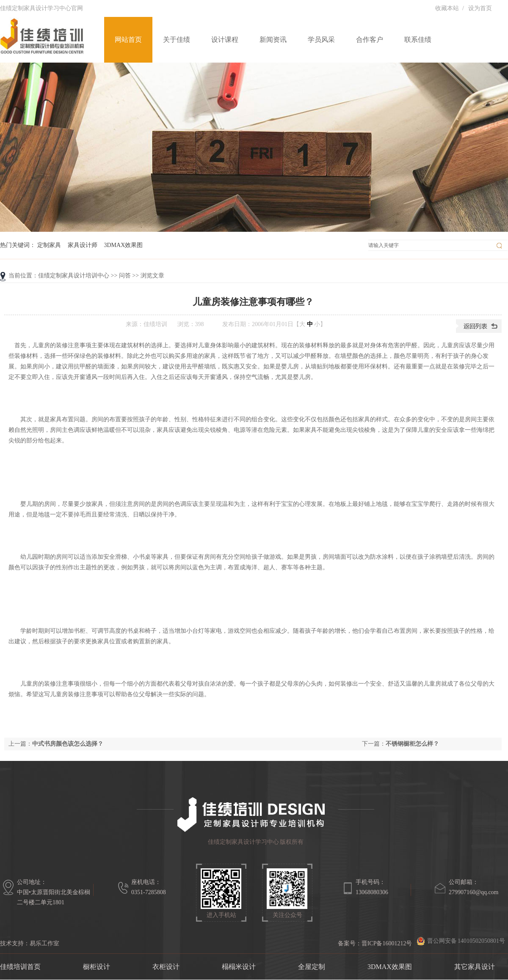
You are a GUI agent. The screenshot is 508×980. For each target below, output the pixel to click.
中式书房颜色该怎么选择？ (68, 744)
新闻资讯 (273, 40)
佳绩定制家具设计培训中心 (74, 276)
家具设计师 (83, 245)
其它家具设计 (475, 967)
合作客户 (370, 40)
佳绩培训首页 (20, 967)
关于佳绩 (177, 40)
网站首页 (128, 40)
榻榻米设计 (239, 967)
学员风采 (321, 40)
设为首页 (480, 8)
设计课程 (225, 40)
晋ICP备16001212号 (387, 943)
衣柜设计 (166, 967)
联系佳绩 (418, 40)
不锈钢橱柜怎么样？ (412, 744)
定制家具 (49, 245)
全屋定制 (312, 967)
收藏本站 (447, 8)
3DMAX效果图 (124, 245)
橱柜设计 (97, 967)
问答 (125, 276)
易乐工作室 (44, 943)
